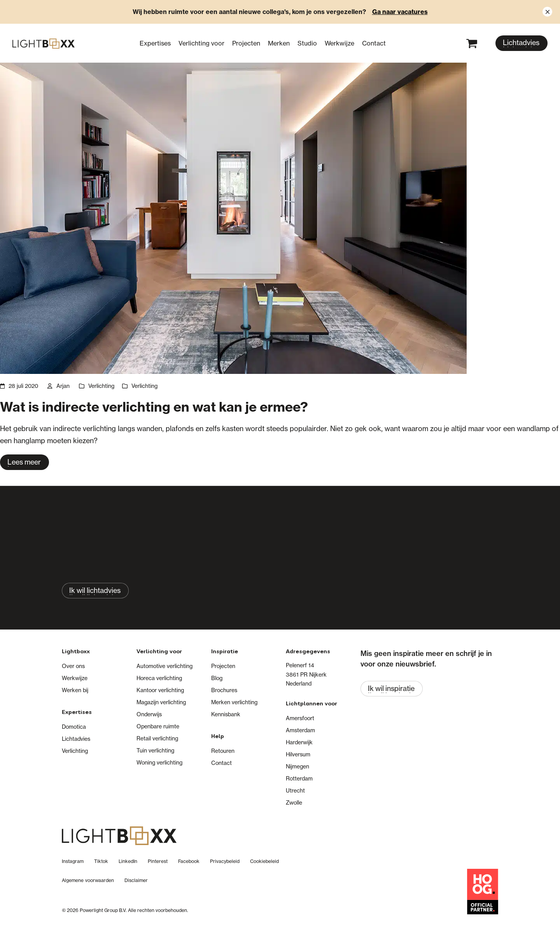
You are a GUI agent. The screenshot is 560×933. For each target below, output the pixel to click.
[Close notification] (547, 12)
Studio (307, 43)
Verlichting (101, 386)
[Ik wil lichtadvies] (95, 591)
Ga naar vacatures (400, 12)
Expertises (155, 43)
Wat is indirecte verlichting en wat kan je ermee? (154, 407)
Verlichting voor (201, 43)
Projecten (246, 43)
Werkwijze (339, 43)
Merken (279, 43)
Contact (374, 43)
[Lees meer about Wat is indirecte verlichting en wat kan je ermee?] (24, 462)
